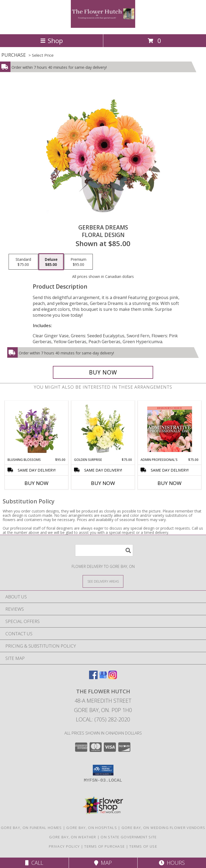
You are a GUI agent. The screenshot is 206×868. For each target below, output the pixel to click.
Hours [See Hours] (172, 863)
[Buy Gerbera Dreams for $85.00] (103, 372)
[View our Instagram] (113, 677)
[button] (103, 770)
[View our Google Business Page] (103, 677)
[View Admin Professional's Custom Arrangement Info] (170, 429)
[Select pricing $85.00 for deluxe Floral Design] (51, 262)
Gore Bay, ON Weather (73, 837)
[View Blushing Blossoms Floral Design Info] (37, 429)
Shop (51, 41)
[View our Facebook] (93, 677)
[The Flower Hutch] (103, 26)
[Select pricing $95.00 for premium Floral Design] (78, 262)
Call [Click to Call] (34, 863)
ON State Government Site (129, 837)
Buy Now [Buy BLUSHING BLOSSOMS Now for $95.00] (36, 483)
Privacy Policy (64, 846)
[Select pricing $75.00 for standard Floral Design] (23, 262)
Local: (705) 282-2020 (103, 719)
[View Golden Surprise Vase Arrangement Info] (103, 429)
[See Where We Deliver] (103, 581)
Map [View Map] (103, 863)
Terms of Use (143, 846)
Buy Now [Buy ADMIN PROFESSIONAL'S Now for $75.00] (170, 483)
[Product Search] (104, 550)
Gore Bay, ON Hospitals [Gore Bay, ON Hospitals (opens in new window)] (92, 828)
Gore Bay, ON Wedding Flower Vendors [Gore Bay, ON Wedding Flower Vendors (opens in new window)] (163, 828)
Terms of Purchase (104, 846)
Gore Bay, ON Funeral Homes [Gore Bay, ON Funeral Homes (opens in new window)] (31, 828)
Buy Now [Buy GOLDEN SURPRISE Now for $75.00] (103, 483)
